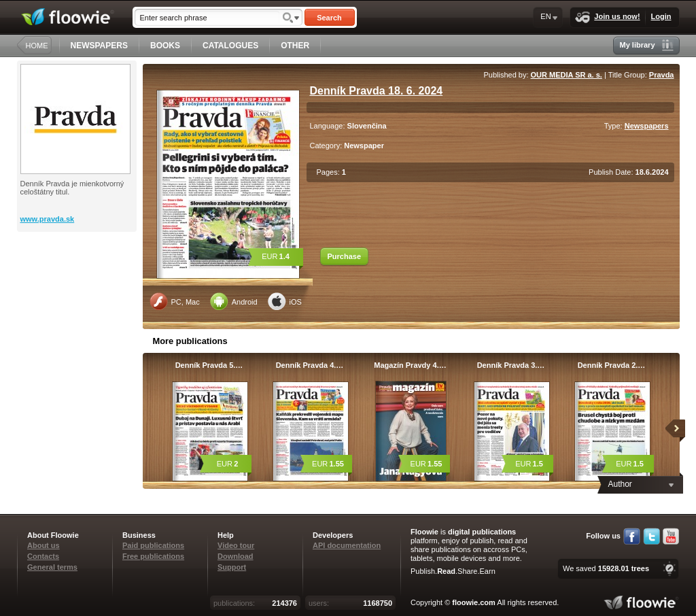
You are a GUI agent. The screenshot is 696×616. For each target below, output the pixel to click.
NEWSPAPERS (99, 46)
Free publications (153, 556)
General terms (52, 567)
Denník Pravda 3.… (511, 365)
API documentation (347, 545)
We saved (606, 568)
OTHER (295, 46)
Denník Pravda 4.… (310, 365)
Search (329, 18)
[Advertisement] (78, 286)
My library (647, 45)
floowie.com (474, 602)
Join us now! (607, 17)
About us (43, 545)
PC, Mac (175, 301)
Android (234, 301)
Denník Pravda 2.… (612, 365)
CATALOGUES (230, 46)
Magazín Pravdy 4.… (410, 365)
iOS (285, 301)
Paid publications (153, 545)
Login (661, 16)
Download (236, 556)
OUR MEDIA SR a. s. (567, 75)
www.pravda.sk (48, 219)
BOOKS (165, 46)
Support (232, 567)
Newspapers (647, 126)
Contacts (43, 556)
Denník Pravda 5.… (209, 365)
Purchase (345, 256)
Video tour (236, 545)
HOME (37, 46)
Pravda (662, 75)
